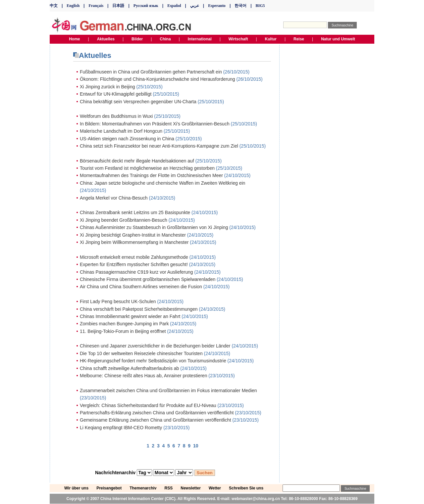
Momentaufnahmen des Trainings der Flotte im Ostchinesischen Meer (151, 175)
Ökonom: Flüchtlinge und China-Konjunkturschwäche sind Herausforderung (157, 79)
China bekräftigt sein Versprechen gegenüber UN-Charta (138, 102)
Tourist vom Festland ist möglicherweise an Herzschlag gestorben (147, 168)
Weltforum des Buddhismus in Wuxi (116, 116)
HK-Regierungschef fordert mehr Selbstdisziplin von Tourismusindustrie (153, 361)
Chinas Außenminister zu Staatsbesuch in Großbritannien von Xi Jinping (154, 227)
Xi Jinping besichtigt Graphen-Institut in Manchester (133, 235)
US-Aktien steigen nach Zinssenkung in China (127, 139)
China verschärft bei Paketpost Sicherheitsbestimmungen (139, 309)
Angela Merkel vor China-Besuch (114, 198)
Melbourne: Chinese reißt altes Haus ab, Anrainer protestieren (143, 376)
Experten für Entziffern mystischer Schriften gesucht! (134, 264)
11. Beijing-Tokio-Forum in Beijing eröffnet (123, 331)
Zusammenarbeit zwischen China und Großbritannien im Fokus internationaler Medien (168, 390)
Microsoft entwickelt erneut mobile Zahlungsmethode (134, 257)
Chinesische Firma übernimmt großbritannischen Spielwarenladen (148, 279)
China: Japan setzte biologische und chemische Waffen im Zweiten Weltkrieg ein (162, 183)
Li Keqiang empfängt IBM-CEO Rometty (121, 428)
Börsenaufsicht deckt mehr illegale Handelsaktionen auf (137, 161)
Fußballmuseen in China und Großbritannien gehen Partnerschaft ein (151, 72)
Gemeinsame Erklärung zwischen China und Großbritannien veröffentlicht (156, 420)
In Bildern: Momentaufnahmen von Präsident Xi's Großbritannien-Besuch (155, 124)
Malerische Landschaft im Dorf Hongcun (121, 131)
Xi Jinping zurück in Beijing (107, 87)
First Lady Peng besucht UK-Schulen (118, 301)
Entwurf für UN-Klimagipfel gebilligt (116, 94)
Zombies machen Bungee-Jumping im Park (124, 324)
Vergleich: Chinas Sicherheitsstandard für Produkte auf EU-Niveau (148, 405)
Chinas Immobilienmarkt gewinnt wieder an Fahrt (130, 316)
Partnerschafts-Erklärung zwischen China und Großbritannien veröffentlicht (157, 413)
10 (196, 446)
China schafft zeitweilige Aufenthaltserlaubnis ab (129, 368)
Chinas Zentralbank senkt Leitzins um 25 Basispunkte (135, 212)
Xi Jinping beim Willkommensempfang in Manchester (134, 242)
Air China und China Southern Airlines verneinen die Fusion (141, 287)
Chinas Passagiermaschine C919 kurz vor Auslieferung (136, 272)
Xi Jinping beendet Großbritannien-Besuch (124, 220)
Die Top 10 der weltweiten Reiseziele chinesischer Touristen (141, 353)
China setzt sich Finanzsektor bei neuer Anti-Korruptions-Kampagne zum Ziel (159, 146)
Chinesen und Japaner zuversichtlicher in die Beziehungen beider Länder (155, 346)
